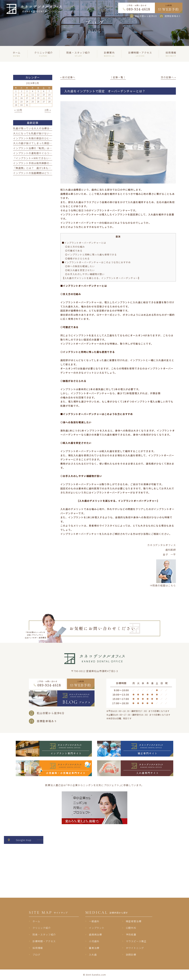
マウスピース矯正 (136, 941)
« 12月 (18, 110)
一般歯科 (94, 921)
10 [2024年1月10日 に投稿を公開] (27, 95)
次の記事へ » (168, 77)
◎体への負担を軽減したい (80, 266)
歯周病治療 (95, 934)
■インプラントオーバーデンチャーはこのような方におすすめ (96, 262)
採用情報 (38, 948)
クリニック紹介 (42, 928)
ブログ (36, 955)
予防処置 (131, 934)
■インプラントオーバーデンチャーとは (84, 243)
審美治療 (94, 948)
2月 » (48, 110)
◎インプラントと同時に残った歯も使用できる (91, 254)
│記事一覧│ (118, 77)
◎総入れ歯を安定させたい (80, 270)
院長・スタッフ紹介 (44, 934)
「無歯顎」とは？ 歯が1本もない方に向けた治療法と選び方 (49, 168)
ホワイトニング (135, 948)
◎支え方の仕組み (75, 247)
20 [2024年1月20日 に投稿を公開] (44, 98)
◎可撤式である (74, 251)
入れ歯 (93, 955)
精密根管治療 (134, 921)
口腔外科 (131, 928)
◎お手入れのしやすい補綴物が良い (85, 274)
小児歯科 (94, 941)
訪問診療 (131, 955)
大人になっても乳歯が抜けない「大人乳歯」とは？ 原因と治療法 (52, 133)
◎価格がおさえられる (77, 258)
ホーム (36, 921)
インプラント (97, 928)
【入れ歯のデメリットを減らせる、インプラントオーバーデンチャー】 (101, 278)
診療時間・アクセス (44, 941)
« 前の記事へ (68, 77)
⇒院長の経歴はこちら (163, 585)
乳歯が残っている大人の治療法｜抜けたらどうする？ (44, 128)
